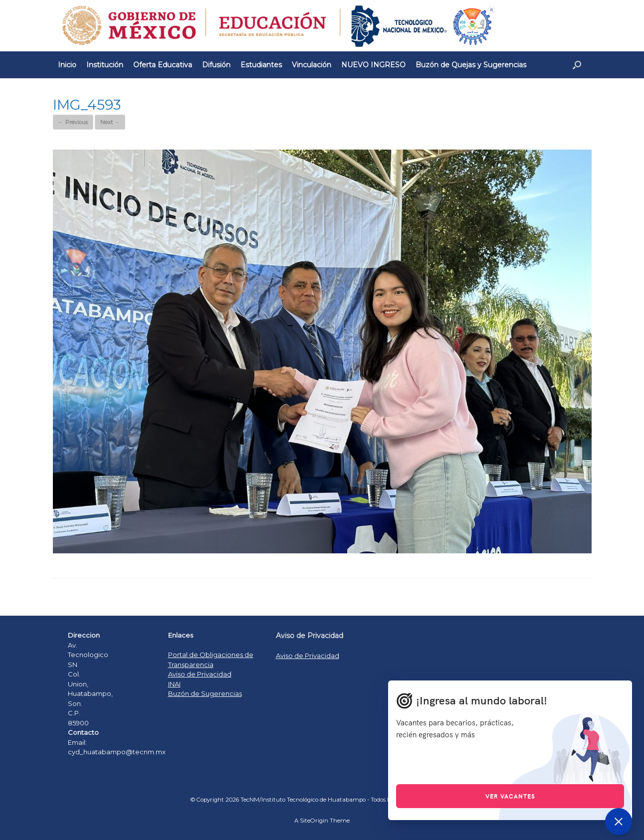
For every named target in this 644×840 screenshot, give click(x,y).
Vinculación (312, 65)
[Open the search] (577, 65)
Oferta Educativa (163, 65)
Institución (105, 65)
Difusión (216, 65)
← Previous (73, 122)
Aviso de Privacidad (200, 674)
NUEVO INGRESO (373, 65)
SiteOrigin (314, 821)
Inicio (67, 65)
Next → (110, 122)
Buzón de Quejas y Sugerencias (471, 65)
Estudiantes (261, 65)
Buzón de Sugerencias (205, 693)
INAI (174, 684)
